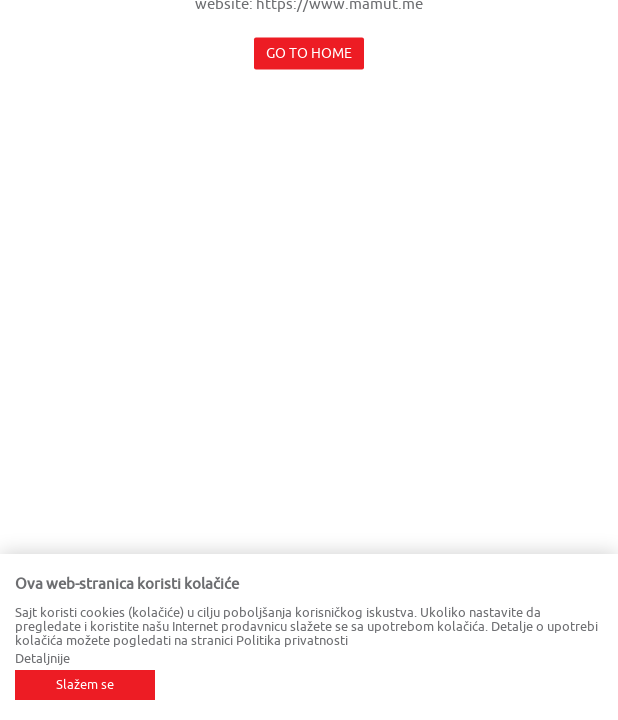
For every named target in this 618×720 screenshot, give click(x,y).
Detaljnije (42, 658)
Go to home (309, 53)
